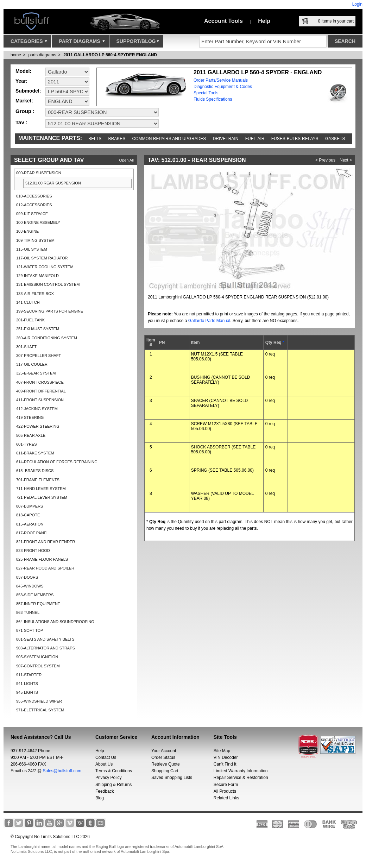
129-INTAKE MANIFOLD (37, 276)
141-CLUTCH (28, 302)
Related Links (226, 798)
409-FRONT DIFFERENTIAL (41, 391)
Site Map (222, 751)
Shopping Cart (165, 771)
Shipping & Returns (113, 785)
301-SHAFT (26, 347)
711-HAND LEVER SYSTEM (41, 489)
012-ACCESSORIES (34, 205)
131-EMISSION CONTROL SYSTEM (48, 284)
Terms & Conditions (114, 771)
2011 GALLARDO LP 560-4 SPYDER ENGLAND (110, 55)
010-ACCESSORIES (34, 196)
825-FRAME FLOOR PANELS (42, 559)
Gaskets (335, 139)
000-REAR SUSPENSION (39, 173)
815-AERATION (30, 524)
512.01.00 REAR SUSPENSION (53, 183)
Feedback (105, 791)
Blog (100, 798)
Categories (29, 43)
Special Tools (206, 93)
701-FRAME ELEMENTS (38, 480)
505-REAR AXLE (31, 435)
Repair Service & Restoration (241, 778)
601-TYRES (27, 444)
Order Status (163, 757)
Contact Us (106, 757)
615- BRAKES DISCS (35, 471)
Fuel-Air (255, 139)
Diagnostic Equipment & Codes (223, 87)
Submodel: (28, 91)
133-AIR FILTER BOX (35, 294)
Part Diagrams (82, 43)
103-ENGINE (27, 231)
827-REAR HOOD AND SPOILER (45, 568)
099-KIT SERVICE (32, 214)
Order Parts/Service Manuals (221, 80)
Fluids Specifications (213, 99)
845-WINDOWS (30, 586)
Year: (21, 81)
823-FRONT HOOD (33, 551)
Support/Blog (138, 43)
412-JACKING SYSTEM (37, 409)
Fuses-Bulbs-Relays (295, 139)
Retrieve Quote (166, 764)
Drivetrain (226, 139)
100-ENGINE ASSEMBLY (38, 222)
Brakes (117, 139)
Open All (126, 160)
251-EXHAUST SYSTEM (38, 329)
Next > (346, 160)
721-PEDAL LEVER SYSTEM (42, 497)
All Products (225, 791)
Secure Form (226, 785)
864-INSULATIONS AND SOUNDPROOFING (55, 622)
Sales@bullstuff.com (62, 771)
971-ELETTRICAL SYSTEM (40, 710)
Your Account (164, 751)
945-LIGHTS (27, 692)
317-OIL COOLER (32, 364)
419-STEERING (30, 417)
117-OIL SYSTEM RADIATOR (42, 258)
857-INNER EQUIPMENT (38, 604)
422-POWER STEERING (38, 426)
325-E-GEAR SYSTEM (36, 373)
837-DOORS (27, 577)
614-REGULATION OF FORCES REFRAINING (57, 462)
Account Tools (223, 21)
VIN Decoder (226, 757)
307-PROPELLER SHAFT (39, 356)
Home (16, 55)
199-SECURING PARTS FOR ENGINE (50, 311)
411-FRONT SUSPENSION (40, 400)
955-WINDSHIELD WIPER (39, 701)
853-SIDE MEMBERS (35, 595)
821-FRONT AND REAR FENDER (46, 542)
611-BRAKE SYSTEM (35, 453)
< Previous (325, 160)
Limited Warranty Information (241, 771)
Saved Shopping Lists (172, 778)
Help (264, 21)
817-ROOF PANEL (32, 533)
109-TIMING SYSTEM (35, 240)
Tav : (21, 122)
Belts (95, 139)
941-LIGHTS (27, 684)
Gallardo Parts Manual (209, 321)
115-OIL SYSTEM (32, 249)
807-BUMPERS (30, 506)
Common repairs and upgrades (169, 139)
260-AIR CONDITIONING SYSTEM (47, 338)
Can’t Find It (225, 764)
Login (357, 4)
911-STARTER (29, 675)
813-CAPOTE (28, 515)
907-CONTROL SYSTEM (38, 666)
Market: (24, 101)
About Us (104, 764)
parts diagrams (42, 55)
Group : (25, 111)
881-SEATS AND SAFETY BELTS (45, 639)
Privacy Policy (109, 778)
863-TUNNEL (28, 612)
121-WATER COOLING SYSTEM (45, 267)
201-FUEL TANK (30, 320)
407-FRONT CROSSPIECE (40, 382)
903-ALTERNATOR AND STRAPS (46, 648)
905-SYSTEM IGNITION (37, 657)
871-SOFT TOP (30, 630)
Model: (23, 71)
